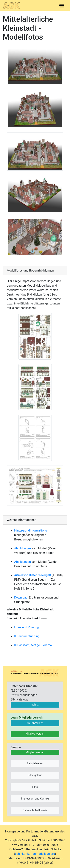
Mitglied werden (35, 734)
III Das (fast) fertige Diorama (33, 645)
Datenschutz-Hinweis (35, 810)
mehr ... (35, 705)
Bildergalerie (35, 775)
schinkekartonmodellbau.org (35, 854)
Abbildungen (22, 548)
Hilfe (35, 787)
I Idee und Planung (26, 627)
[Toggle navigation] (62, 6)
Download (21, 597)
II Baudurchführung (27, 636)
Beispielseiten (35, 763)
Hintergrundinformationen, (32, 530)
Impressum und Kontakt (35, 799)
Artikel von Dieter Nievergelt (33, 575)
